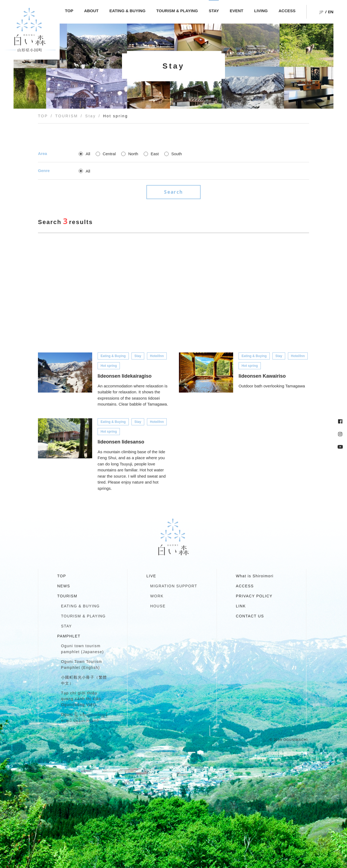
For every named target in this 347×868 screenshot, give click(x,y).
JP (321, 12)
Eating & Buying (113, 355)
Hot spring (109, 365)
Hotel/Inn (157, 355)
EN (331, 12)
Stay (138, 355)
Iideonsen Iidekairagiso (125, 375)
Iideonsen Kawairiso (262, 375)
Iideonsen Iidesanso (121, 441)
